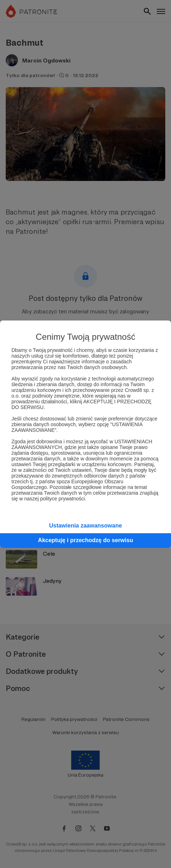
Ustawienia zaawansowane (85, 526)
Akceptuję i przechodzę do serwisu (85, 540)
